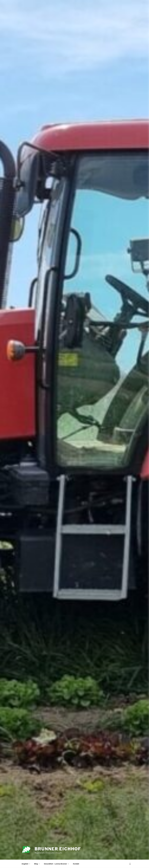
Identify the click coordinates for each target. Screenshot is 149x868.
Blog (37, 864)
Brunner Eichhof (58, 849)
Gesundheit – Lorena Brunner (57, 864)
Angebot (26, 864)
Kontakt (76, 864)
